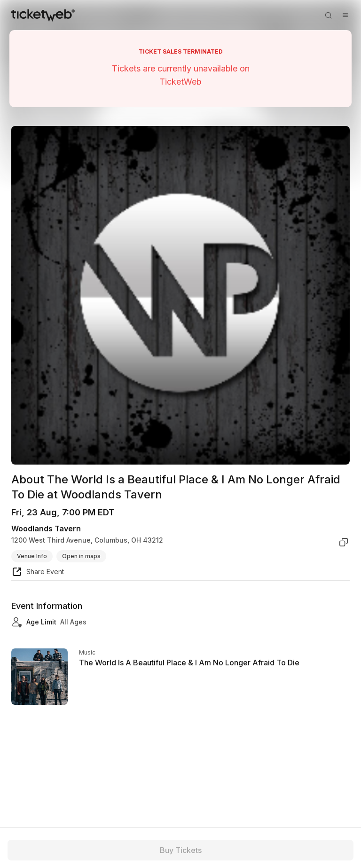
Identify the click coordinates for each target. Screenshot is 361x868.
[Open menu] (345, 15)
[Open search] (328, 15)
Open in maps (81, 556)
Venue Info (32, 556)
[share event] (38, 573)
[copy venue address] (344, 542)
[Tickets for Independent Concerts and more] (43, 15)
